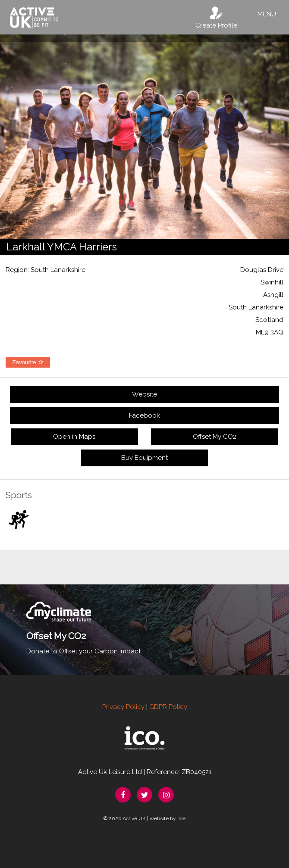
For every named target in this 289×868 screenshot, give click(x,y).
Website (144, 394)
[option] (144, 137)
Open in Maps (74, 437)
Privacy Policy (123, 707)
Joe (181, 818)
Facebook (144, 415)
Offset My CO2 (215, 437)
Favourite (28, 362)
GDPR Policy (168, 707)
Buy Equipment (144, 458)
